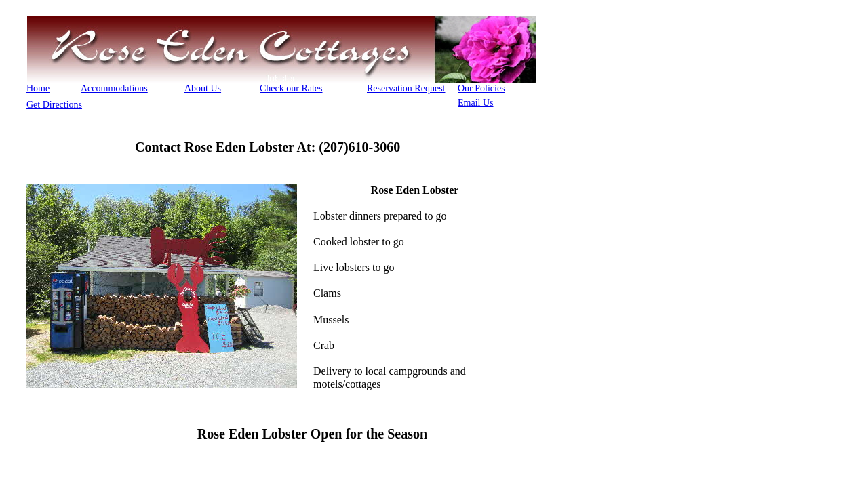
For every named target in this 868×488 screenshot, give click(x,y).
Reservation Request (406, 88)
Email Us (476, 103)
